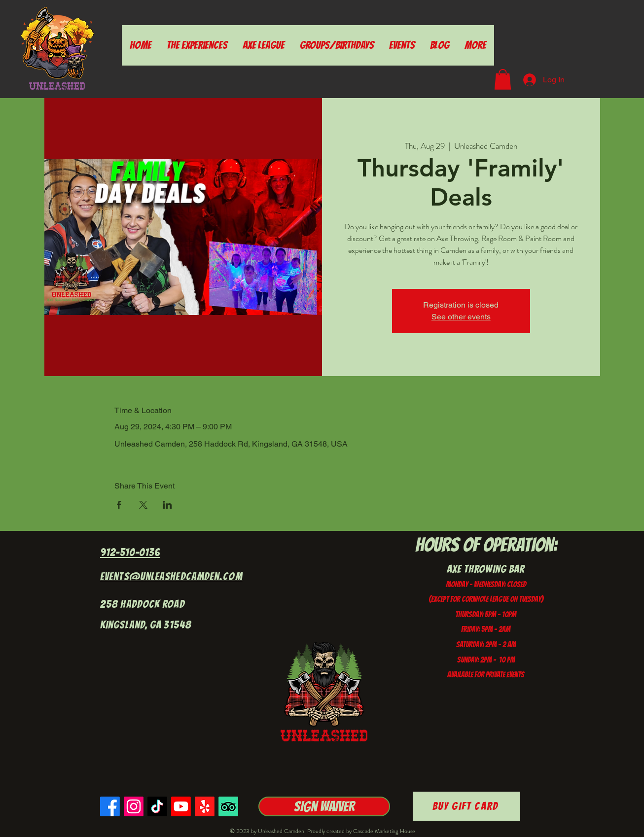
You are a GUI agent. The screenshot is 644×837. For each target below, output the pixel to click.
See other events (461, 317)
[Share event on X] (143, 505)
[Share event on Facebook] (119, 505)
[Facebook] (110, 806)
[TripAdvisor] (228, 806)
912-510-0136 (130, 552)
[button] (503, 79)
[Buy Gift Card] (466, 806)
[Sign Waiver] (324, 806)
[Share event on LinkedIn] (167, 505)
